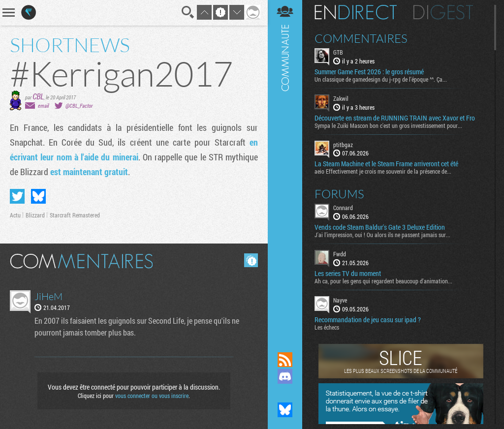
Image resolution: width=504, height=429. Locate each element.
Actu (15, 215)
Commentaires (361, 38)
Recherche (188, 12)
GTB (338, 52)
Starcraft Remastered (75, 215)
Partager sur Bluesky (38, 196)
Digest (443, 12)
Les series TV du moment (348, 274)
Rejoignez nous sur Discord (285, 376)
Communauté (285, 167)
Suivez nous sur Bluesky (285, 410)
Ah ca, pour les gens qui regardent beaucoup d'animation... (383, 281)
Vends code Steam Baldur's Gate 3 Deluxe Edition (380, 227)
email (43, 106)
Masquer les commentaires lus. (251, 260)
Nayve (340, 300)
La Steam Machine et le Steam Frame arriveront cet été (386, 164)
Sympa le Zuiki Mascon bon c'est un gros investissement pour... (388, 125)
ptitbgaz (343, 145)
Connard (343, 208)
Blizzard (35, 215)
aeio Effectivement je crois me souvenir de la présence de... (383, 171)
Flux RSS (285, 360)
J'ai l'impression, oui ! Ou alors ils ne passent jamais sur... (382, 235)
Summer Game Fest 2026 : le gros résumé (369, 72)
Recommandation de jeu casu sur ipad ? (368, 320)
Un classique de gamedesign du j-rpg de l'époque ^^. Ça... (381, 79)
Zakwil (341, 98)
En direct (356, 12)
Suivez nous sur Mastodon (285, 393)
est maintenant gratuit (89, 172)
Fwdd (340, 254)
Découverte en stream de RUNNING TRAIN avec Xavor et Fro (395, 118)
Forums (339, 194)
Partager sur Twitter (17, 196)
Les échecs (327, 327)
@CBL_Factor (79, 106)
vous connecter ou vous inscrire (152, 396)
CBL (38, 96)
